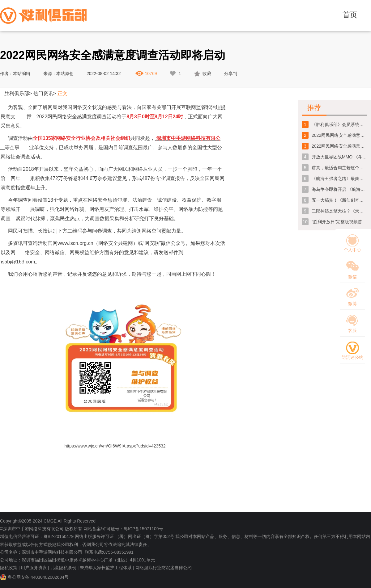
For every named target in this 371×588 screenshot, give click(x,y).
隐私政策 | (10, 568)
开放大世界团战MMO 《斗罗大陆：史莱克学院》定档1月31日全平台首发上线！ (339, 157)
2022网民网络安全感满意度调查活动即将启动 (339, 146)
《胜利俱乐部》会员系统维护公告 (339, 124)
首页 (350, 15)
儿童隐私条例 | (65, 568)
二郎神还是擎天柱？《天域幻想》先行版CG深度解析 (339, 211)
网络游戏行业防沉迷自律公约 (164, 568)
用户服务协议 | (35, 568)
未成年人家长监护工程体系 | (107, 568)
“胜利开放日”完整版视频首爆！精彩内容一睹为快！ (339, 222)
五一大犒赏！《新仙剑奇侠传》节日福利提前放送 (339, 200)
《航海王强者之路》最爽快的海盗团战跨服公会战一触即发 (339, 178)
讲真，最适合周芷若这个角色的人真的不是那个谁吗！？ (339, 168)
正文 (62, 93)
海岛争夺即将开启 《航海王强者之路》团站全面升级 (339, 189)
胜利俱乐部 (17, 93)
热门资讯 (43, 93)
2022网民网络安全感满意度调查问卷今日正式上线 (339, 135)
